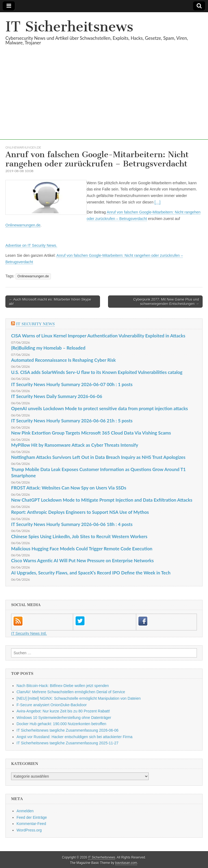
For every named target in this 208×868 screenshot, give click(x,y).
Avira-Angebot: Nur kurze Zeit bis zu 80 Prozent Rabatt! (63, 711)
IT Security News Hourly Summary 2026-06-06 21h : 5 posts (72, 421)
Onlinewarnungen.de (23, 147)
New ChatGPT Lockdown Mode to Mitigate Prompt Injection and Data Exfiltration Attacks (102, 500)
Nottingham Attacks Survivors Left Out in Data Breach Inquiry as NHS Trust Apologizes (98, 457)
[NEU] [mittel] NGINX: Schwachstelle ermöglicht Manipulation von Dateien (79, 698)
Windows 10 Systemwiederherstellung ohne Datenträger (64, 718)
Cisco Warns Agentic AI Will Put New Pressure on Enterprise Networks (82, 560)
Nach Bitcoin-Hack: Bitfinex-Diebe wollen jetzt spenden (63, 686)
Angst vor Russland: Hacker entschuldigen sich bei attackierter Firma (74, 737)
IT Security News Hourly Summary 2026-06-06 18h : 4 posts (72, 524)
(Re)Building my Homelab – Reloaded (48, 348)
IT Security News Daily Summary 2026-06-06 (57, 396)
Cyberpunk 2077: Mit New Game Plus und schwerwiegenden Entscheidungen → (166, 302)
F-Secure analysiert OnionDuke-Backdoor (52, 705)
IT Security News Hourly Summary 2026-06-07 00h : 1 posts (72, 384)
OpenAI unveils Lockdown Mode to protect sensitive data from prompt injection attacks (100, 408)
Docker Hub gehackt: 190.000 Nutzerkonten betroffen (61, 724)
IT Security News (35, 324)
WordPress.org (29, 830)
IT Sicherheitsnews (69, 27)
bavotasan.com (126, 863)
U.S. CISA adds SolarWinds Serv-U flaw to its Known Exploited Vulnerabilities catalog (97, 372)
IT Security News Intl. (29, 633)
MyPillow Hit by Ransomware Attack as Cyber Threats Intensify (75, 445)
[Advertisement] (104, 102)
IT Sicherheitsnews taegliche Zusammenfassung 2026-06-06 (67, 730)
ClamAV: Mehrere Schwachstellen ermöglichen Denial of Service (71, 692)
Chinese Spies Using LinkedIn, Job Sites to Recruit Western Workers (79, 536)
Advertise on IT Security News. (31, 245)
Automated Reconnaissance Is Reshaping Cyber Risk (64, 360)
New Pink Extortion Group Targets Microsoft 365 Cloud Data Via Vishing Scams (91, 433)
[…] (158, 202)
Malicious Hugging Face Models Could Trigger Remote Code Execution (82, 549)
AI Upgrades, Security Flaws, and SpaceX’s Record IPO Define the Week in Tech (91, 573)
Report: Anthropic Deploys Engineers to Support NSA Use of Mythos (80, 512)
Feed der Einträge (32, 817)
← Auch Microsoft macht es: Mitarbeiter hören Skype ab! (50, 302)
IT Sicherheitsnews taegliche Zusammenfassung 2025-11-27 (67, 743)
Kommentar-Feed (31, 824)
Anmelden (25, 811)
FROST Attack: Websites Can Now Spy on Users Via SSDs (69, 488)
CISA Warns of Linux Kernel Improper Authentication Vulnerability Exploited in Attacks (98, 336)
